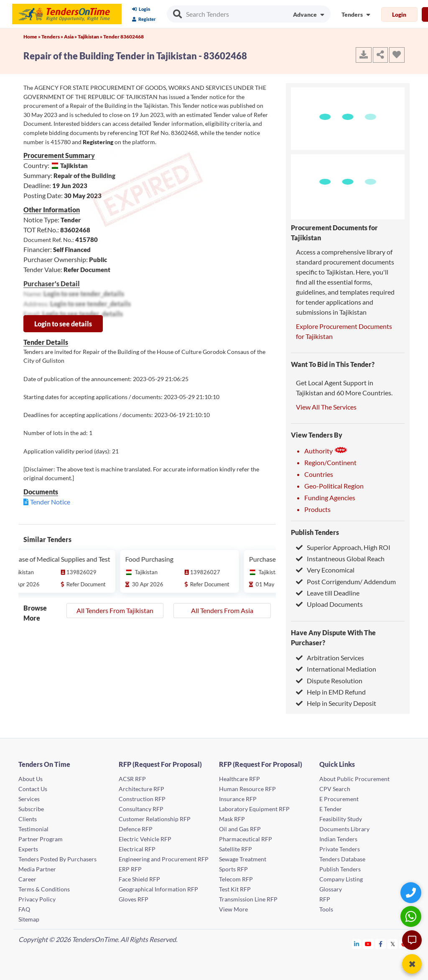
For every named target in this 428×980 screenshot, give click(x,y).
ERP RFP (130, 869)
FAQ (24, 909)
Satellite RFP (236, 849)
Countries (319, 474)
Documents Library (344, 829)
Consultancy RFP (141, 809)
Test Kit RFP (235, 889)
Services (29, 799)
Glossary (331, 889)
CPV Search (335, 789)
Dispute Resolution (329, 681)
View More (233, 909)
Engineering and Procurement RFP (164, 859)
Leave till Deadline (328, 593)
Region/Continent (330, 462)
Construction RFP (142, 799)
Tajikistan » (90, 37)
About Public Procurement (354, 779)
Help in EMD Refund (331, 692)
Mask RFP (232, 819)
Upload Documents (329, 604)
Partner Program (41, 839)
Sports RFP (233, 869)
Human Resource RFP (247, 789)
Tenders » (53, 37)
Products (317, 509)
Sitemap (29, 919)
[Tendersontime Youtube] (368, 944)
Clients (28, 819)
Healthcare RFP (239, 779)
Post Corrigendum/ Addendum (346, 582)
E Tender (331, 809)
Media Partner (37, 869)
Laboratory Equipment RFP (254, 809)
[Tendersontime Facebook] (381, 944)
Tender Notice (50, 502)
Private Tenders (340, 849)
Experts (28, 849)
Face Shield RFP (139, 879)
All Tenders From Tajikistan (115, 610)
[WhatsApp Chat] (412, 916)
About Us (31, 779)
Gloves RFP (134, 899)
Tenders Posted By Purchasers (57, 859)
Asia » (71, 37)
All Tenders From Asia (222, 610)
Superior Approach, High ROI (343, 547)
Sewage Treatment (243, 859)
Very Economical (325, 570)
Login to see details (63, 324)
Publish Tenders (315, 532)
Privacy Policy (37, 899)
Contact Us (33, 789)
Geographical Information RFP (158, 889)
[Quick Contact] (412, 892)
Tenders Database (342, 859)
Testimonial (33, 829)
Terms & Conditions (44, 889)
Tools (326, 909)
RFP (325, 899)
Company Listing (341, 879)
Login (141, 9)
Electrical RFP (137, 849)
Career (27, 879)
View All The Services (326, 407)
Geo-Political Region (334, 486)
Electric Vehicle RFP (145, 839)
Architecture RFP (141, 789)
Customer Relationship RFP (155, 819)
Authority (326, 451)
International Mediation (336, 669)
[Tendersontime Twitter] (393, 944)
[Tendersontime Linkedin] (357, 944)
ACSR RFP (132, 779)
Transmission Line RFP (248, 899)
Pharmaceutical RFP (246, 839)
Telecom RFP (236, 879)
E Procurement (339, 799)
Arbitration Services (330, 658)
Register (144, 19)
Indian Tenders (338, 839)
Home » (32, 37)
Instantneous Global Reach (340, 559)
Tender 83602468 (124, 37)
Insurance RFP (238, 799)
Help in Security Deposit (336, 703)
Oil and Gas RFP (240, 829)
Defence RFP (136, 829)
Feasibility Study (341, 819)
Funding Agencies (330, 498)
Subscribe (31, 809)
